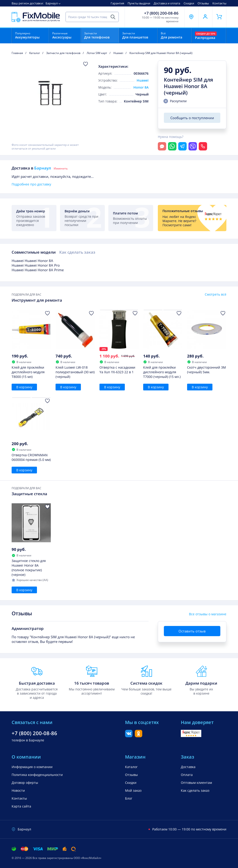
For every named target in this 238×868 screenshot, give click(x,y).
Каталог (131, 767)
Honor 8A (141, 87)
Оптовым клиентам (196, 783)
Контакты (219, 3)
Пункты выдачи (139, 3)
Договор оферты (25, 783)
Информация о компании (32, 767)
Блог (129, 798)
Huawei (143, 80)
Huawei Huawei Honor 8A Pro (36, 265)
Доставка (188, 767)
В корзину (24, 387)
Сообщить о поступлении (192, 118)
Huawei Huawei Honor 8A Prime (38, 270)
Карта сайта (21, 806)
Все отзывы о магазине (208, 614)
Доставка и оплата (167, 3)
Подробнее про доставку (31, 184)
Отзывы (203, 3)
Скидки (189, 3)
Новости (18, 790)
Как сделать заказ (77, 252)
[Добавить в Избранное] (86, 64)
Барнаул (52, 3)
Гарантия (117, 3)
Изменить (61, 169)
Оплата (187, 775)
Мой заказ (133, 790)
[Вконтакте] (129, 736)
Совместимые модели (34, 252)
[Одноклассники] (139, 736)
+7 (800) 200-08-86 (161, 13)
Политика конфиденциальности (37, 775)
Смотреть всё (216, 294)
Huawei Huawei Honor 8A (32, 261)
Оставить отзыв (192, 631)
